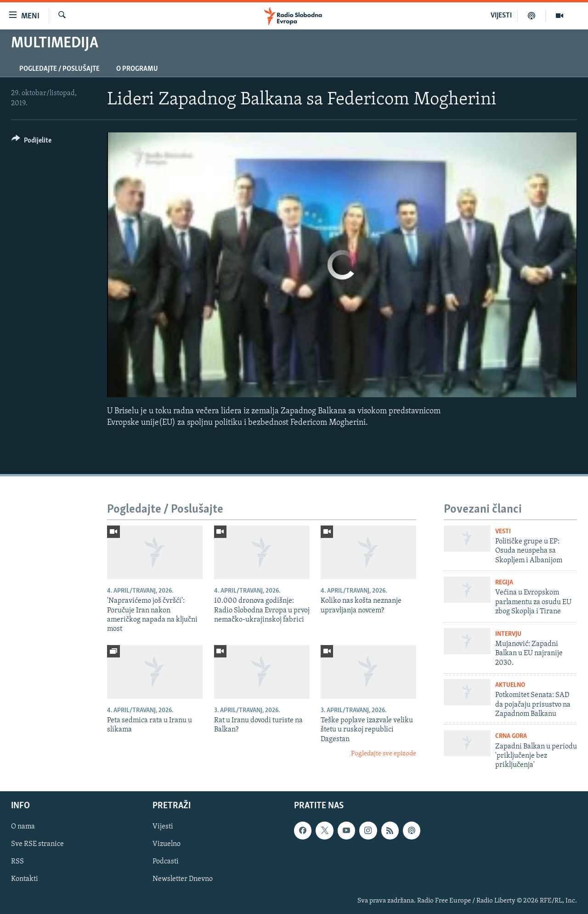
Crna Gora (511, 736)
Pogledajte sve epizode (384, 754)
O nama (23, 827)
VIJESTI (501, 16)
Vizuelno (167, 844)
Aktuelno (510, 685)
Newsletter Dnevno (183, 879)
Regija (504, 583)
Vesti (503, 532)
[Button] (31, 142)
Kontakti (25, 879)
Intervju (508, 634)
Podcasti (166, 862)
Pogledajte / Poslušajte (59, 69)
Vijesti (163, 827)
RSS (17, 862)
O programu (137, 69)
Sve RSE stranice (37, 844)
